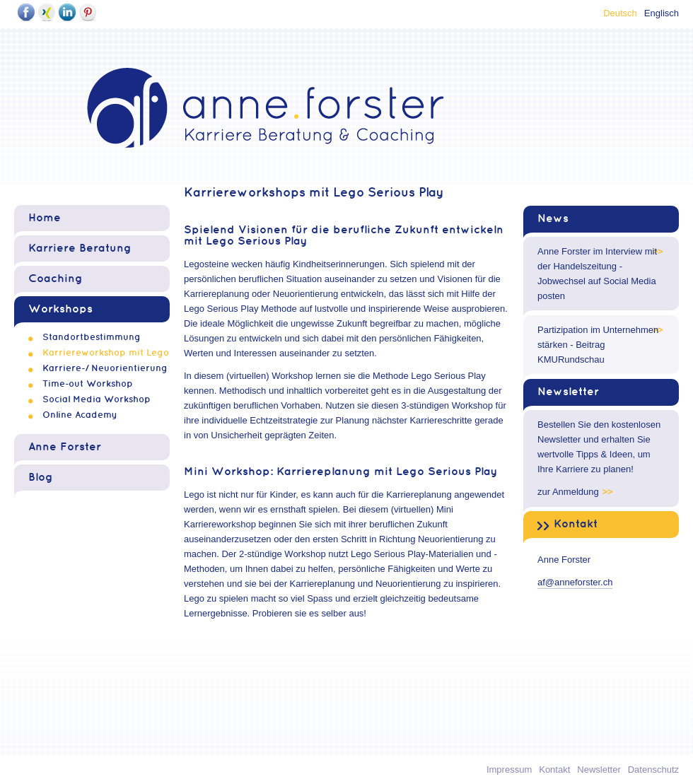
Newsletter (568, 392)
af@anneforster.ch (575, 582)
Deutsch (620, 13)
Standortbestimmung (92, 337)
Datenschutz (653, 770)
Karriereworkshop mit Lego (106, 353)
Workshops (60, 309)
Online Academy (80, 415)
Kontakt (576, 524)
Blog (41, 478)
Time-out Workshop (88, 384)
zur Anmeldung (568, 492)
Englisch (662, 13)
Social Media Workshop (97, 399)
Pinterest (88, 12)
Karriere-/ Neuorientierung (105, 368)
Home (45, 218)
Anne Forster (65, 447)
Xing (47, 12)
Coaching (56, 279)
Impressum (509, 770)
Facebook (26, 12)
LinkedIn (67, 12)
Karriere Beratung (80, 248)
